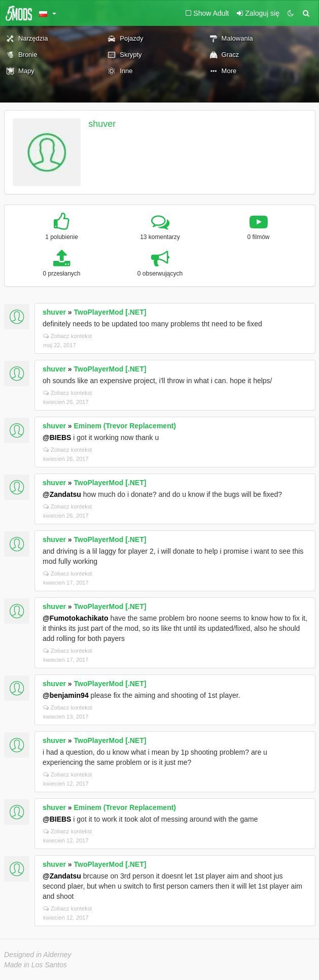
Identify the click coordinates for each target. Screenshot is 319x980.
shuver (102, 124)
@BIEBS (57, 437)
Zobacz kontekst (67, 336)
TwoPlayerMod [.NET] (110, 312)
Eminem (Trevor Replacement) (125, 426)
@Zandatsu (62, 494)
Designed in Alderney (38, 955)
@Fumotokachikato (76, 618)
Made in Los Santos (36, 965)
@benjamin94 (66, 695)
